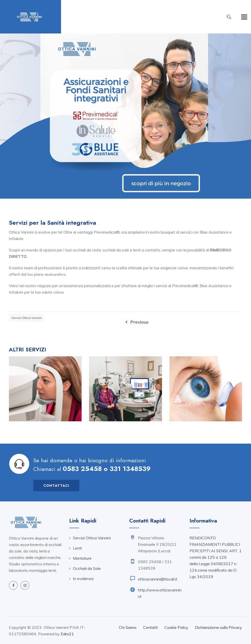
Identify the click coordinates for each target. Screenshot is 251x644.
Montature (82, 558)
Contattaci (56, 486)
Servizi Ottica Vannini (27, 318)
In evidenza (83, 579)
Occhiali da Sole (87, 568)
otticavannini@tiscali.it (158, 579)
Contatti (150, 627)
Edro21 (67, 634)
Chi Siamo (128, 627)
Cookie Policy (176, 627)
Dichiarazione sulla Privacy (219, 627)
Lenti (77, 548)
